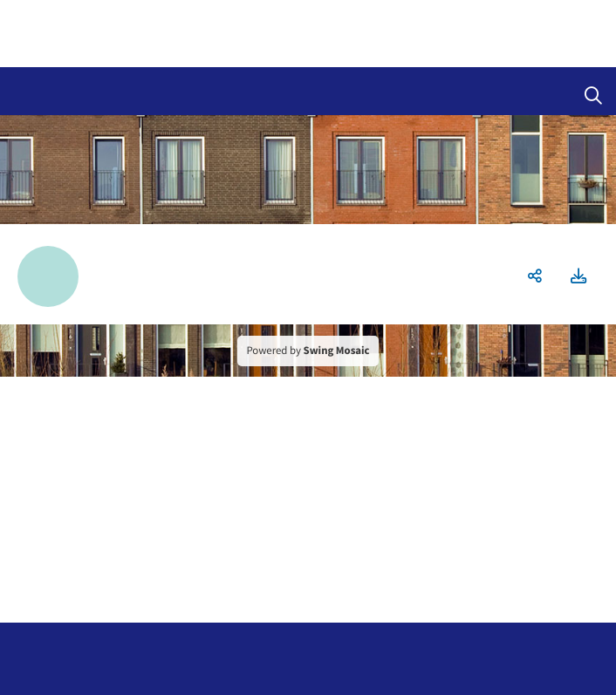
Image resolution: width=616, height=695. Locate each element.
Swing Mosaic (337, 351)
